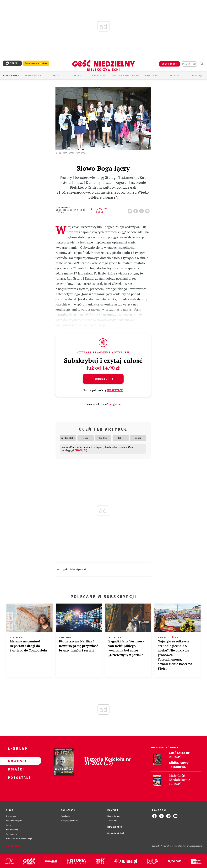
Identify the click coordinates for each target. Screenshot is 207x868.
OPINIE (55, 75)
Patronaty (152, 75)
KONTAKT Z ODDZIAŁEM (125, 75)
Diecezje (174, 75)
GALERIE (77, 75)
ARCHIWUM (99, 75)
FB (136, 210)
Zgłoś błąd (13, 846)
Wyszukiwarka (201, 64)
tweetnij (142, 210)
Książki (16, 769)
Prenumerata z (36, 63)
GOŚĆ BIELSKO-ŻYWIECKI (75, 569)
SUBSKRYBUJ (169, 64)
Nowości (16, 761)
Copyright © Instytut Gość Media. (166, 846)
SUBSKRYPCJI (115, 390)
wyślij (148, 210)
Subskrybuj (103, 379)
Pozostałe (16, 777)
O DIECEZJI (196, 75)
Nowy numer (11, 75)
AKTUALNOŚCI (33, 75)
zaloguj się (189, 64)
